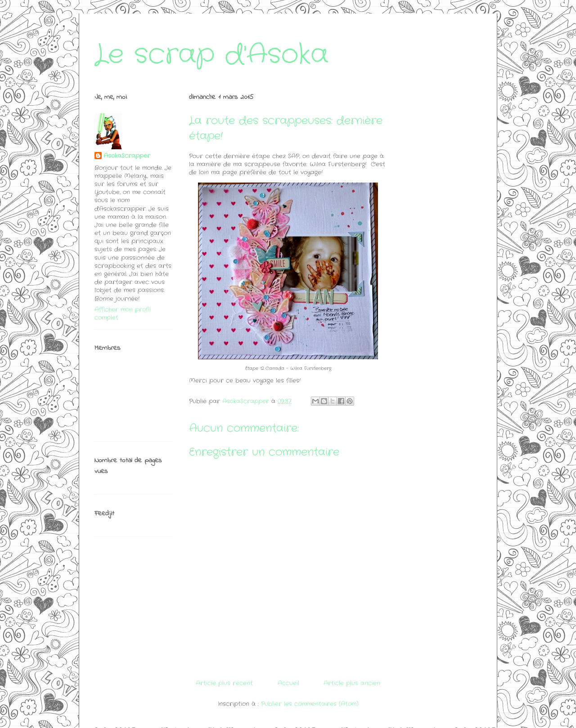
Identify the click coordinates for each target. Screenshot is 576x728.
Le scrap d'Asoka (211, 55)
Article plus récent (224, 683)
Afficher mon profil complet (123, 314)
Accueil (288, 683)
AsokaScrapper (127, 156)
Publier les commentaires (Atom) (310, 704)
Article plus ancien (352, 683)
